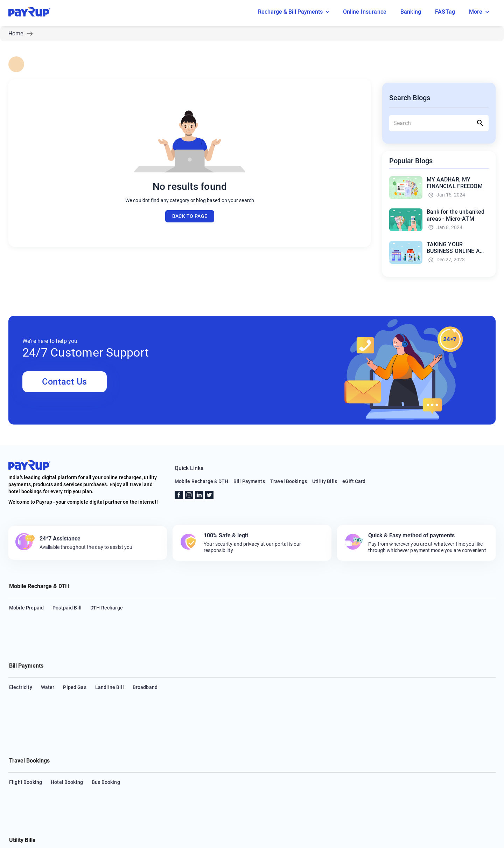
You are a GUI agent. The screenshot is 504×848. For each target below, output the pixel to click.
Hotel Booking (67, 699)
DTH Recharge (107, 608)
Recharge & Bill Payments (295, 12)
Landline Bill (110, 654)
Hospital (246, 745)
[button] (252, 587)
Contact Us (65, 382)
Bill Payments (249, 481)
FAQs (106, 839)
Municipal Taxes (28, 759)
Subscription (279, 745)
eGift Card (354, 481)
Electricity (21, 654)
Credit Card (44, 745)
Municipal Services (452, 745)
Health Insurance (85, 745)
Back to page (190, 216)
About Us (31, 839)
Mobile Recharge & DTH (201, 481)
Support (81, 839)
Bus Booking (106, 699)
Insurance (170, 745)
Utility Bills (325, 481)
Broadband (145, 654)
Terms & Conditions (144, 839)
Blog (57, 839)
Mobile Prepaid (26, 608)
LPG (417, 745)
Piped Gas (75, 654)
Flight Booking (26, 699)
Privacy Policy (191, 839)
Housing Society (132, 745)
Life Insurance (318, 745)
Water (48, 654)
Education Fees (360, 745)
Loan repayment (209, 745)
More (480, 12)
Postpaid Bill (67, 608)
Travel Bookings (289, 481)
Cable (16, 745)
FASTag (395, 745)
